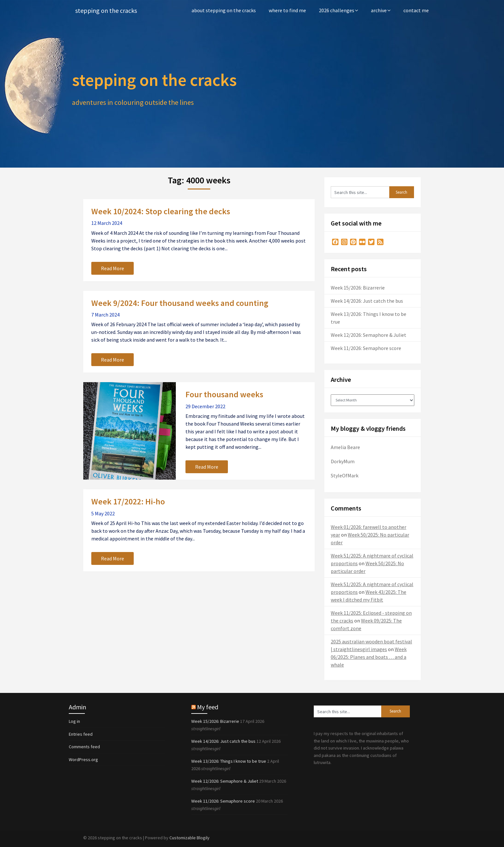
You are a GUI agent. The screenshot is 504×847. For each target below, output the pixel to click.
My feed (208, 707)
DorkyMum (343, 461)
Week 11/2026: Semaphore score (366, 348)
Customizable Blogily (189, 838)
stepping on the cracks (106, 10)
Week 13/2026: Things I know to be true (229, 761)
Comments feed (84, 747)
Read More (113, 268)
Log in (74, 721)
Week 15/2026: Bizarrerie (358, 288)
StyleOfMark (345, 475)
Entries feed (81, 734)
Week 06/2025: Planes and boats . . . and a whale (369, 657)
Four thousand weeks (224, 394)
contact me (416, 10)
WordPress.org (83, 760)
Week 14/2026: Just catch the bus (367, 301)
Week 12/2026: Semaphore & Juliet (369, 335)
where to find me (287, 10)
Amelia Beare (345, 447)
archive (379, 10)
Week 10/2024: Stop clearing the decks (161, 211)
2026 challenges (337, 10)
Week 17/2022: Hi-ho (128, 501)
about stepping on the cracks (224, 10)
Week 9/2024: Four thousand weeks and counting (180, 303)
